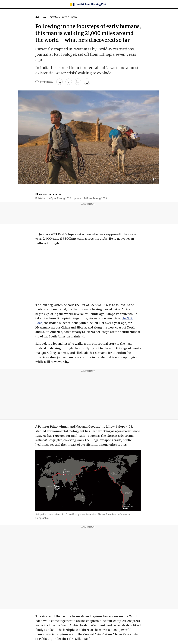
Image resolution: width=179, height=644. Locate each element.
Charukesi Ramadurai (48, 194)
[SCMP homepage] (88, 4)
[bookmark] (69, 82)
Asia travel (41, 17)
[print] (87, 82)
